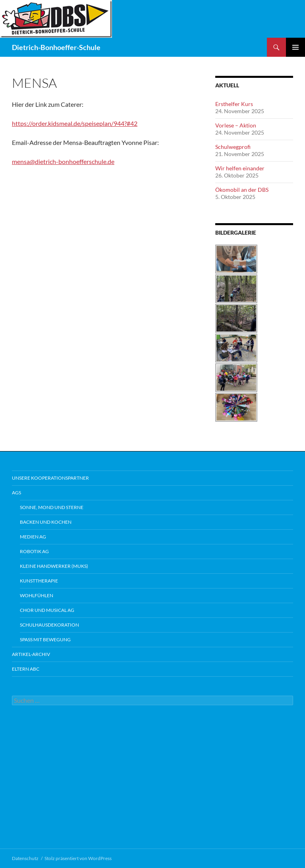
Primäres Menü (295, 47)
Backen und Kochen (46, 522)
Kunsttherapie (39, 581)
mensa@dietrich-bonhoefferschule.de (63, 161)
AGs (16, 493)
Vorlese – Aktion (236, 125)
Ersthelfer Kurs (234, 104)
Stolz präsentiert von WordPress (78, 858)
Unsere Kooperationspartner (50, 478)
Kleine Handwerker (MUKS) (54, 566)
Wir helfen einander (240, 168)
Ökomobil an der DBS (242, 190)
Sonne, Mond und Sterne (52, 507)
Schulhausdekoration (49, 625)
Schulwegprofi (233, 147)
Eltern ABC (26, 669)
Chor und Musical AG (47, 610)
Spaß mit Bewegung (45, 639)
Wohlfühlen (37, 595)
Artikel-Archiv (31, 654)
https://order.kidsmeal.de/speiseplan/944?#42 (75, 123)
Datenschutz (25, 858)
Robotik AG (34, 551)
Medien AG (33, 537)
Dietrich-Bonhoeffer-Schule (56, 47)
